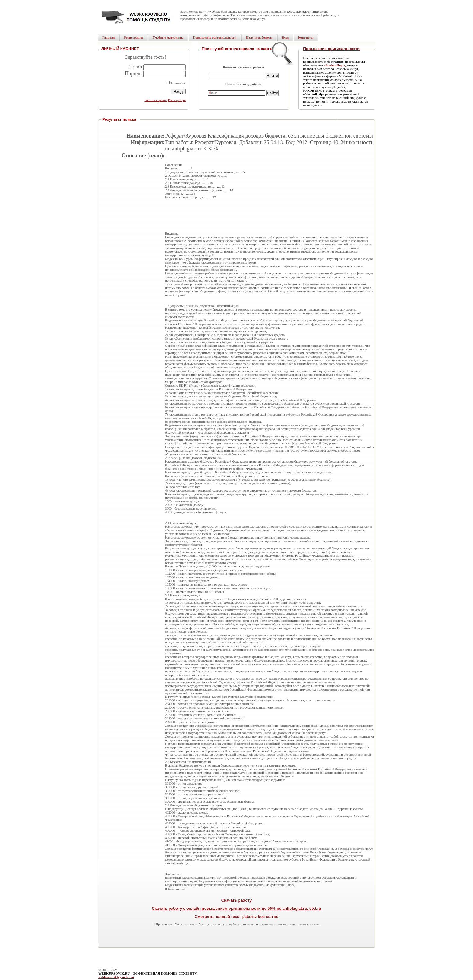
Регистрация (177, 100)
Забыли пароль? (156, 100)
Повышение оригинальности (331, 49)
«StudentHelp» (334, 65)
